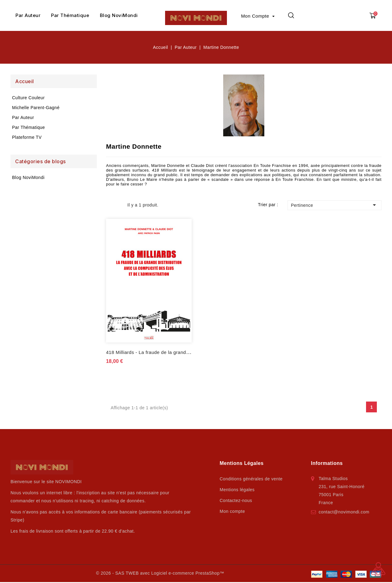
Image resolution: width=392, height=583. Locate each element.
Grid (110, 205)
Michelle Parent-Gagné (36, 108)
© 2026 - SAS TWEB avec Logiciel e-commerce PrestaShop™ (160, 573)
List (119, 205)
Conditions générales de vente (251, 479)
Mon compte (232, 511)
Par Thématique (70, 15)
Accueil (25, 81)
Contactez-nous (236, 500)
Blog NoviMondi (119, 15)
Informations (327, 463)
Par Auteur (28, 15)
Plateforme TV (27, 137)
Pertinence (334, 205)
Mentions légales (237, 490)
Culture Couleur (28, 98)
